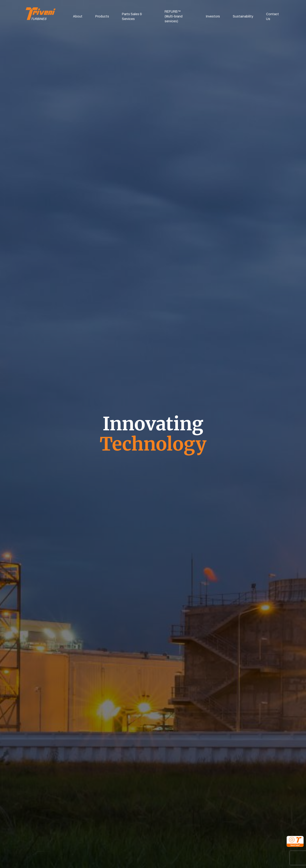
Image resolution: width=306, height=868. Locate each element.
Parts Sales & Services (132, 17)
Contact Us (272, 17)
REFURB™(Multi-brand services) (174, 16)
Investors (213, 16)
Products (102, 16)
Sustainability (243, 16)
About (78, 16)
